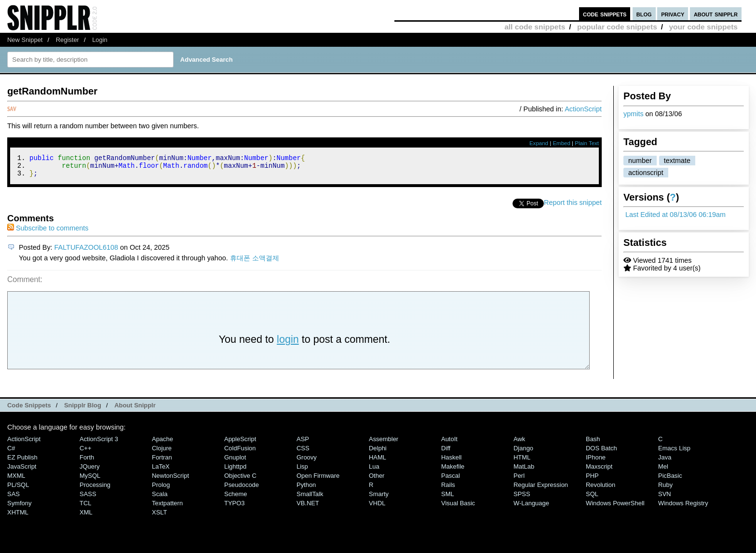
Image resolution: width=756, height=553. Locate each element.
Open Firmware (318, 480)
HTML (522, 462)
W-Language (531, 507)
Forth (87, 462)
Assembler (384, 443)
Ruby (665, 489)
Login (100, 40)
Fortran (162, 462)
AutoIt (449, 443)
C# (11, 452)
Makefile (453, 471)
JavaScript (22, 471)
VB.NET (308, 507)
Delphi (378, 452)
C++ (85, 452)
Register (67, 40)
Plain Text (587, 143)
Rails (448, 489)
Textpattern (167, 507)
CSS (303, 452)
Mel (663, 471)
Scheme (236, 498)
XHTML (18, 517)
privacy (673, 14)
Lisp (302, 471)
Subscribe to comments (48, 232)
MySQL (90, 480)
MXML (16, 480)
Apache (162, 443)
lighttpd (235, 471)
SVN (665, 498)
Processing (95, 489)
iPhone (596, 462)
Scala (160, 498)
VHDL (377, 507)
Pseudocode (242, 489)
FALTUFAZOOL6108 (87, 252)
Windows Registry (683, 507)
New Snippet (25, 40)
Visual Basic (458, 507)
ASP (303, 443)
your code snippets (703, 27)
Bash (593, 443)
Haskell (451, 462)
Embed (561, 143)
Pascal (451, 480)
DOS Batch (601, 452)
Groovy (307, 462)
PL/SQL (18, 489)
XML (86, 517)
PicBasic (670, 480)
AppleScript (240, 443)
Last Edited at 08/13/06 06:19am (675, 215)
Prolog (161, 489)
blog (644, 14)
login (288, 344)
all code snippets (535, 27)
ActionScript (583, 109)
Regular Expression (541, 489)
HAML (378, 462)
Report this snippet (573, 207)
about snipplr (716, 14)
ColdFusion (240, 452)
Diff (446, 452)
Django (523, 452)
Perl (519, 480)
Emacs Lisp (674, 452)
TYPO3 (234, 507)
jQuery (90, 471)
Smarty (379, 498)
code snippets (605, 14)
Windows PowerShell (615, 507)
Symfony (19, 507)
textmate (677, 161)
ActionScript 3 (99, 443)
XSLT (159, 517)
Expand (539, 143)
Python (306, 489)
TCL (85, 507)
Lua (374, 471)
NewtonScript (170, 480)
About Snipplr (135, 410)
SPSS (522, 498)
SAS (13, 498)
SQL (592, 498)
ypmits (634, 114)
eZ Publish (22, 462)
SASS (88, 498)
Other (377, 480)
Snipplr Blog (83, 410)
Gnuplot (235, 462)
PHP (592, 480)
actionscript (646, 173)
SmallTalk (310, 498)
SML (448, 498)
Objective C (240, 480)
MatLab (524, 471)
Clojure (162, 452)
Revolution (601, 489)
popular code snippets (617, 27)
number (640, 161)
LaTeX (161, 471)
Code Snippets (29, 410)
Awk (519, 443)
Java (665, 462)
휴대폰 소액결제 (255, 262)
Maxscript (599, 471)
